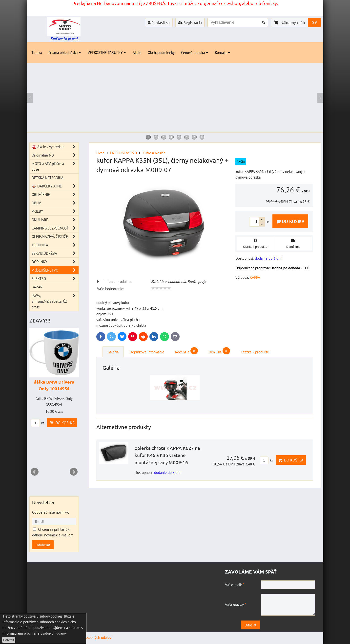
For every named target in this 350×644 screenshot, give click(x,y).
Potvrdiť (9, 640)
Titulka (37, 52)
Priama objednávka (65, 52)
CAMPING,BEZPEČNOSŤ (55, 228)
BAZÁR (37, 287)
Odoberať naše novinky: (50, 512)
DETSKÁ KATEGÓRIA (48, 178)
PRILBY (55, 211)
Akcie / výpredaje (55, 147)
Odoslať (271, 625)
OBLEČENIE (55, 195)
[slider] (161, 288)
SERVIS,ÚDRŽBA (55, 253)
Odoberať (43, 545)
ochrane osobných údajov (47, 633)
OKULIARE (55, 220)
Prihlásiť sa (159, 23)
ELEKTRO (55, 279)
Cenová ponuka (195, 52)
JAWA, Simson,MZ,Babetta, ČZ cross (55, 301)
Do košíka (290, 221)
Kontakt (223, 52)
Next (74, 472)
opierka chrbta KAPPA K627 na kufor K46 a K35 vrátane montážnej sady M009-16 (167, 455)
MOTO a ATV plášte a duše (55, 166)
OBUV (55, 203)
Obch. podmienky (161, 52)
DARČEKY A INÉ (55, 186)
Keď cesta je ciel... (65, 38)
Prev (35, 472)
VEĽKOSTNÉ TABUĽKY (107, 52)
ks (266, 460)
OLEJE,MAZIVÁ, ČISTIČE (55, 237)
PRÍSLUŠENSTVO (55, 270)
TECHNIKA (55, 245)
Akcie (137, 52)
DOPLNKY (55, 262)
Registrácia (190, 23)
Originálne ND (55, 155)
